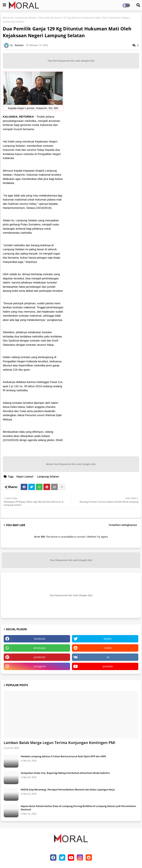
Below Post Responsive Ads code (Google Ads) (71, 464)
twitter (108, 639)
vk (108, 657)
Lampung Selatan (26, 18)
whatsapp (40, 648)
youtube (108, 666)
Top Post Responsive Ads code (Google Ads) (71, 61)
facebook (40, 639)
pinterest (39, 657)
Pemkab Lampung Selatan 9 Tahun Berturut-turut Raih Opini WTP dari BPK (63, 756)
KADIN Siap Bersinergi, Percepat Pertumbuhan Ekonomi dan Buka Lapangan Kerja (68, 789)
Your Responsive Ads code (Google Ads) (71, 560)
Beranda (8, 18)
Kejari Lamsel (25, 476)
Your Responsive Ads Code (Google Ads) (71, 595)
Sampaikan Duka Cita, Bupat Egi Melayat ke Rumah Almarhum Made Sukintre (65, 773)
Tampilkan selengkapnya (123, 525)
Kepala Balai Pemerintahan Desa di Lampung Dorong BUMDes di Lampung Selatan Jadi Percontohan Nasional (78, 808)
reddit (108, 648)
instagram (40, 666)
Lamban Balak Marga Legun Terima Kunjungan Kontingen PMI (59, 743)
